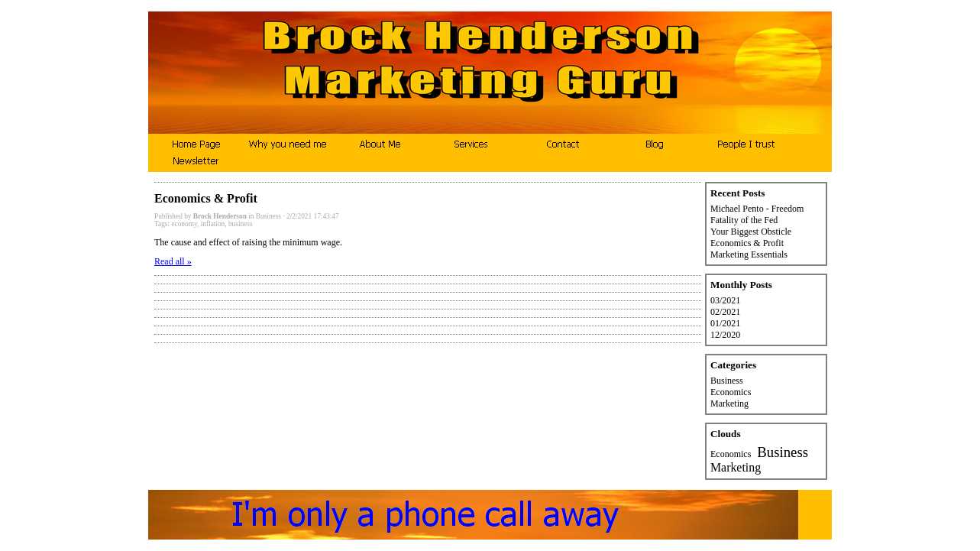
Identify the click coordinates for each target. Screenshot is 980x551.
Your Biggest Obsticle (751, 232)
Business (268, 216)
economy (184, 224)
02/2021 (725, 312)
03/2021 (725, 300)
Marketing (729, 404)
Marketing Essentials (749, 254)
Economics (731, 392)
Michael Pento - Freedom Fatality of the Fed (757, 214)
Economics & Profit (747, 243)
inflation (213, 224)
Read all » (173, 261)
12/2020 (725, 335)
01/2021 (725, 323)
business (241, 224)
